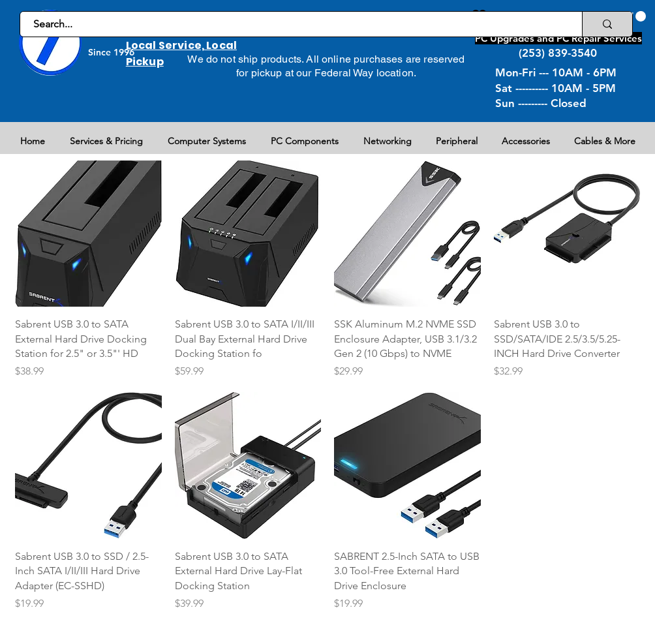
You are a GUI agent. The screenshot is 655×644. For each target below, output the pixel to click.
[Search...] (294, 24)
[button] (633, 16)
